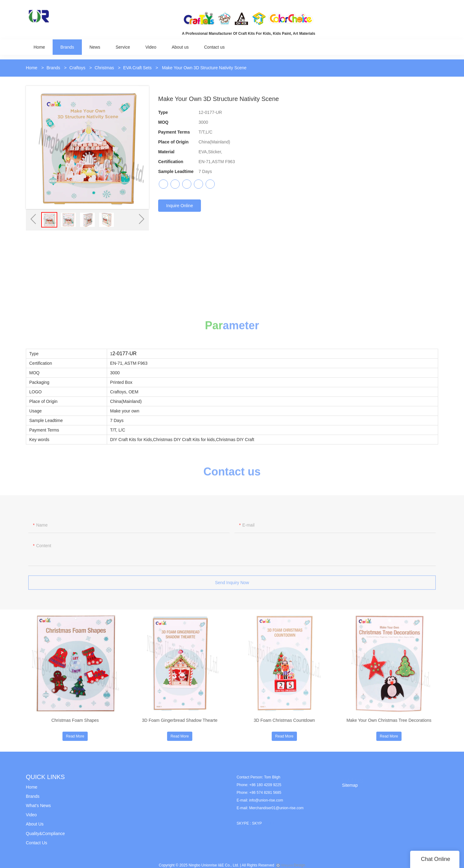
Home (32, 68)
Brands (53, 68)
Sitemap (350, 785)
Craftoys (77, 68)
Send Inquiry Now (232, 586)
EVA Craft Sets (137, 68)
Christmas (104, 68)
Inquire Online (180, 206)
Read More (75, 736)
